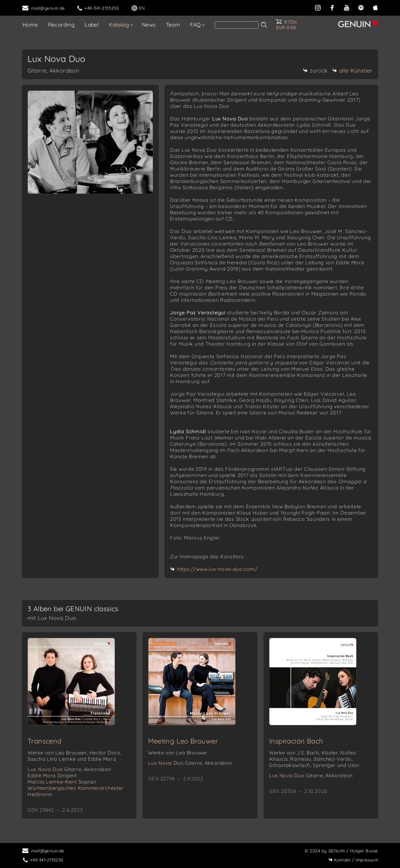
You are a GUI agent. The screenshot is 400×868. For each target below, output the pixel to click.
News (149, 25)
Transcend (45, 741)
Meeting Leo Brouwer (183, 741)
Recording (62, 25)
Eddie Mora (52, 775)
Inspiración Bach (296, 741)
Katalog (119, 25)
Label (92, 25)
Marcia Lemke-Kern (62, 782)
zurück (315, 71)
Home (30, 25)
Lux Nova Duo (69, 769)
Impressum (353, 860)
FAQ (195, 25)
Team (173, 25)
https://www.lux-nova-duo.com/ (217, 569)
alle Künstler (352, 71)
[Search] (237, 25)
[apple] (375, 7)
